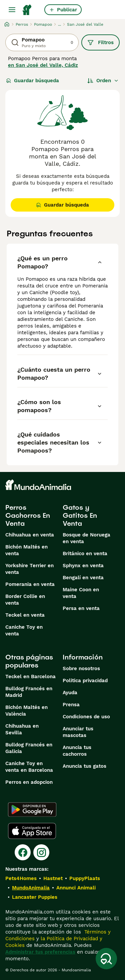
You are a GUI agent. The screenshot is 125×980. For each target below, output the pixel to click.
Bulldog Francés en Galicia (29, 748)
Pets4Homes (21, 878)
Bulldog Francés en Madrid (29, 692)
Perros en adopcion (29, 782)
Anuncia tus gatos (84, 766)
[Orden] (103, 81)
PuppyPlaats (85, 878)
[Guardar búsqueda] (106, 959)
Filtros (100, 42)
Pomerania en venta (30, 584)
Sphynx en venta (83, 566)
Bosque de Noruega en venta (86, 538)
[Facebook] (23, 852)
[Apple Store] (32, 831)
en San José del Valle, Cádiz (43, 65)
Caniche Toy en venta (24, 630)
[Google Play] (32, 810)
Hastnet (53, 878)
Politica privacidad (85, 681)
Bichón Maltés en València (26, 711)
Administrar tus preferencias (40, 952)
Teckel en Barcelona (30, 677)
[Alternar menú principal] (12, 10)
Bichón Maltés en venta (26, 550)
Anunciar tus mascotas (78, 732)
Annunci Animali (76, 888)
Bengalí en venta (83, 578)
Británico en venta (85, 554)
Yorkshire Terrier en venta (29, 569)
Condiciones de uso (86, 717)
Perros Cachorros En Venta (28, 515)
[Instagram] (41, 852)
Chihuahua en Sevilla (22, 729)
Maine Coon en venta (81, 593)
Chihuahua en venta (30, 535)
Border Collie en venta (25, 600)
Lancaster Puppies (35, 897)
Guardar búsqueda (32, 81)
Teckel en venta (25, 615)
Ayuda (70, 693)
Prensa (71, 705)
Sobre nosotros (81, 668)
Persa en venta (81, 608)
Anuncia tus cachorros (77, 751)
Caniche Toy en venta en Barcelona (29, 767)
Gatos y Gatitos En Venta (80, 515)
